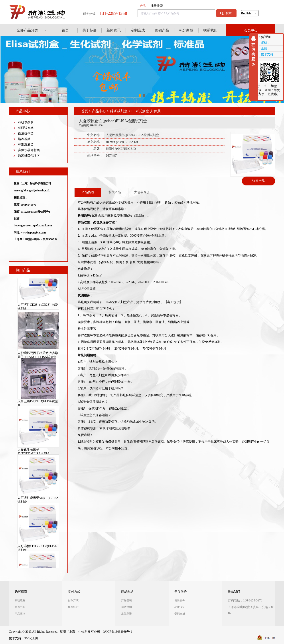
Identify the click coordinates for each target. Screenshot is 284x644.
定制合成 (138, 30)
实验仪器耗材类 (29, 150)
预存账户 (73, 607)
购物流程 (20, 600)
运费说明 (126, 607)
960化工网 (31, 638)
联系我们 (210, 30)
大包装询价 (142, 192)
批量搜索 (157, 6)
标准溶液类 (26, 145)
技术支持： (269, 54)
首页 (65, 30)
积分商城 (186, 30)
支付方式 (74, 592)
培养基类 (24, 139)
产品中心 (99, 111)
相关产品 (115, 192)
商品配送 (127, 592)
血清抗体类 (26, 133)
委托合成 (180, 614)
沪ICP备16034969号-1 (118, 632)
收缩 (254, 51)
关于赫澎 (89, 30)
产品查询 (20, 614)
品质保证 (180, 607)
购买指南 (21, 592)
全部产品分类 (27, 30)
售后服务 (181, 592)
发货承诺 (126, 614)
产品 (143, 6)
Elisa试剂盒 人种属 (146, 111)
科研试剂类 (26, 128)
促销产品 (162, 30)
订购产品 (258, 181)
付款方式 (73, 600)
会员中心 (251, 30)
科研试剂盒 (26, 122)
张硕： (266, 42)
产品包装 (126, 600)
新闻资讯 (114, 30)
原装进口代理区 (29, 156)
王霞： (266, 48)
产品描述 (88, 192)
